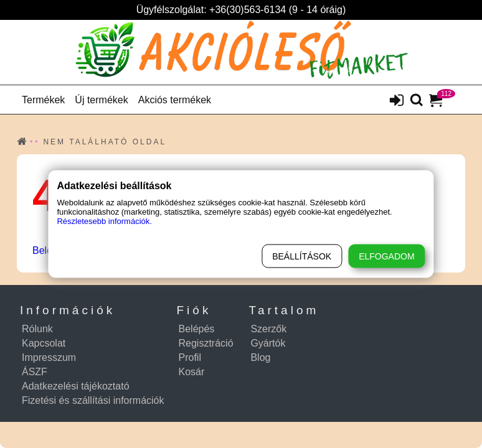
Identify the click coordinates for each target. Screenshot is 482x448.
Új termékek (101, 100)
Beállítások (302, 256)
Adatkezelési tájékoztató (76, 386)
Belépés (197, 329)
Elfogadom (386, 256)
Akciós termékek (175, 100)
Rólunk (37, 329)
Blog (260, 357)
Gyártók (268, 343)
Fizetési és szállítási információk (93, 400)
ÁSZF (35, 372)
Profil (190, 357)
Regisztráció (206, 343)
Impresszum (49, 357)
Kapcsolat (44, 343)
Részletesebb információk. (104, 221)
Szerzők (268, 329)
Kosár (192, 372)
